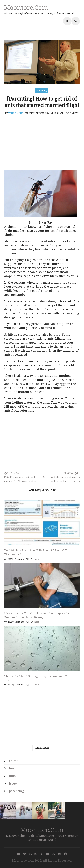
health (14, 768)
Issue (13, 783)
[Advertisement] (42, 142)
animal (14, 761)
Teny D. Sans (16, 113)
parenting (42, 90)
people (55, 231)
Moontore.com (26, 7)
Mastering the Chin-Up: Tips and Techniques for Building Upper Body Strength (37, 615)
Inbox (36, 559)
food (15, 328)
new (28, 245)
